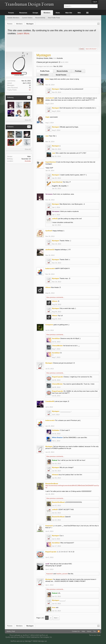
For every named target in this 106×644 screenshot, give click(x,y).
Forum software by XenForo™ (29, 635)
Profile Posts (45, 71)
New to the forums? (91, 49)
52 (30, 90)
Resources (23, 13)
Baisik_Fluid (11, 631)
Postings (78, 71)
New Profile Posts (54, 18)
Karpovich (50, 574)
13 (29, 97)
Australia (28, 161)
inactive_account (62, 574)
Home (89, 631)
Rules (58, 13)
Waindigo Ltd (42, 641)
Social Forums (61, 75)
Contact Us (76, 631)
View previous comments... (55, 297)
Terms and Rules (95, 635)
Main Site (69, 13)
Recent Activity (62, 71)
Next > (56, 618)
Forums (11, 13)
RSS (99, 631)
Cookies (82, 49)
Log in (95, 2)
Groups (35, 13)
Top (95, 631)
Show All (28, 120)
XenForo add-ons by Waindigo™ (21, 641)
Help (83, 631)
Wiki (79, 13)
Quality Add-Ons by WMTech (29, 637)
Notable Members (13, 18)
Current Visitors (27, 18)
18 (29, 127)
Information (44, 75)
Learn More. (23, 33)
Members (47, 13)
